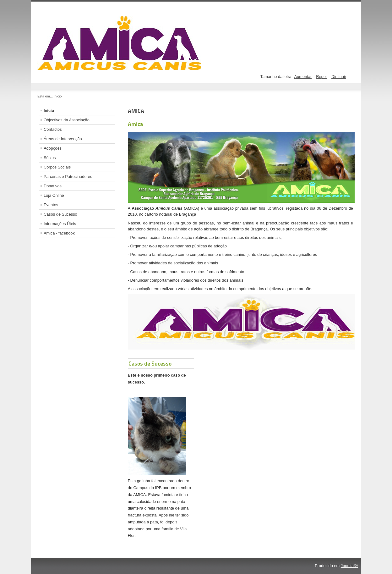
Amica (135, 124)
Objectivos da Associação (67, 120)
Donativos (53, 186)
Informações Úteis (60, 224)
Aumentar (303, 77)
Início (49, 110)
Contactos (53, 129)
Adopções (53, 148)
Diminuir (339, 77)
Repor (321, 77)
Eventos (51, 205)
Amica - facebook (59, 233)
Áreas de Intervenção (63, 139)
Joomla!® (349, 566)
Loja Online (54, 195)
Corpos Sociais (57, 167)
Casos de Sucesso (60, 214)
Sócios (50, 158)
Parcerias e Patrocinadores (68, 177)
